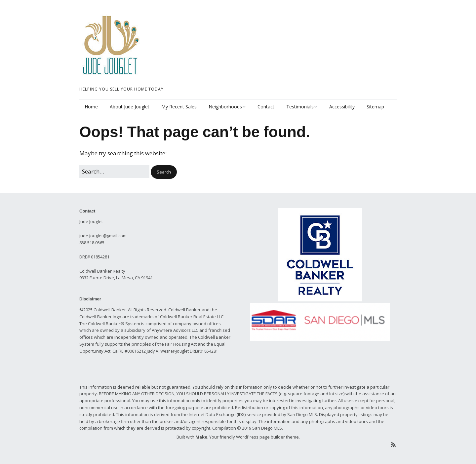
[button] (164, 172)
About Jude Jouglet (130, 107)
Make (201, 437)
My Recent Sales (179, 107)
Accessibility (342, 107)
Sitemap (375, 107)
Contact (266, 107)
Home (91, 107)
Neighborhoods (225, 107)
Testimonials (300, 107)
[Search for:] (114, 171)
